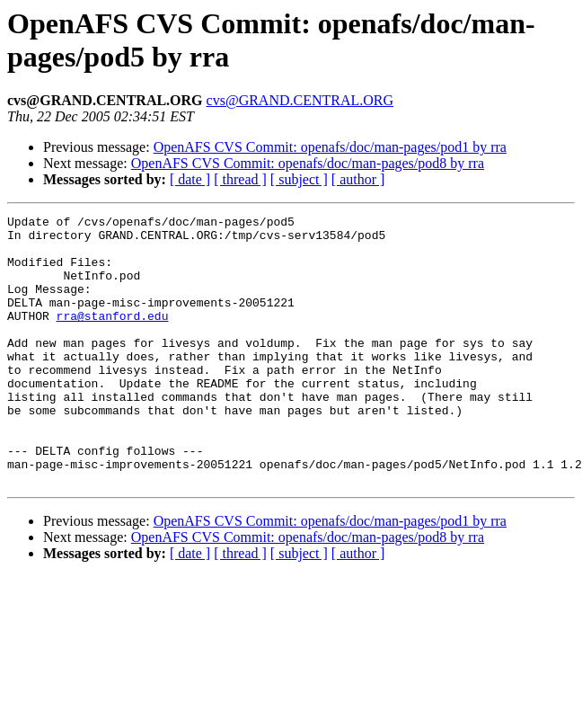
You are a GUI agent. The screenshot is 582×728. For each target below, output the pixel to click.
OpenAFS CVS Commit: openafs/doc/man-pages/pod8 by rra (308, 163)
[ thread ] (240, 179)
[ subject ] (299, 179)
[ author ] (358, 179)
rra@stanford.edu (113, 337)
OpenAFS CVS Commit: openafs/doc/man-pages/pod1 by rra (330, 147)
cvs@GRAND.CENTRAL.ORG (300, 100)
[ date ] (190, 179)
